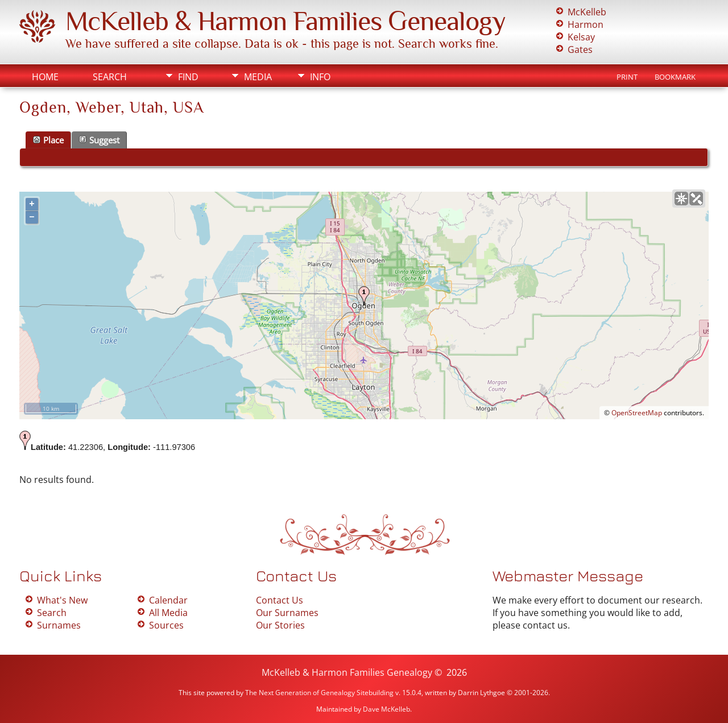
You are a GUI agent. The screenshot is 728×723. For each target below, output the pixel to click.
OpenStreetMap (637, 413)
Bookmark (675, 77)
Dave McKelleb (386, 709)
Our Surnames (287, 613)
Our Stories (280, 625)
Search (110, 77)
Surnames (59, 625)
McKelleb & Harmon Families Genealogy (286, 21)
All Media (168, 613)
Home (45, 77)
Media (258, 77)
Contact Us (280, 600)
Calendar (168, 600)
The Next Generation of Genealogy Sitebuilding (319, 693)
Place (48, 140)
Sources (166, 625)
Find (188, 77)
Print (627, 77)
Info (320, 77)
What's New (62, 600)
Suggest (99, 140)
